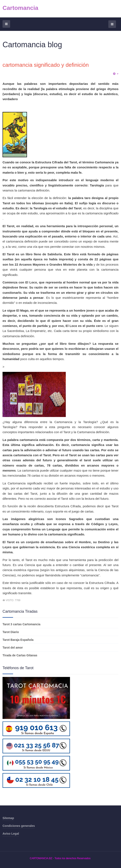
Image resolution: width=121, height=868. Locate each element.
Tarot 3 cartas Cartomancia (21, 624)
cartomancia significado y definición (46, 65)
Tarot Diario (11, 632)
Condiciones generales (19, 826)
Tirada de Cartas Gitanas (20, 655)
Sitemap (8, 818)
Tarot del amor (13, 648)
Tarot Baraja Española (18, 640)
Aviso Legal (11, 834)
